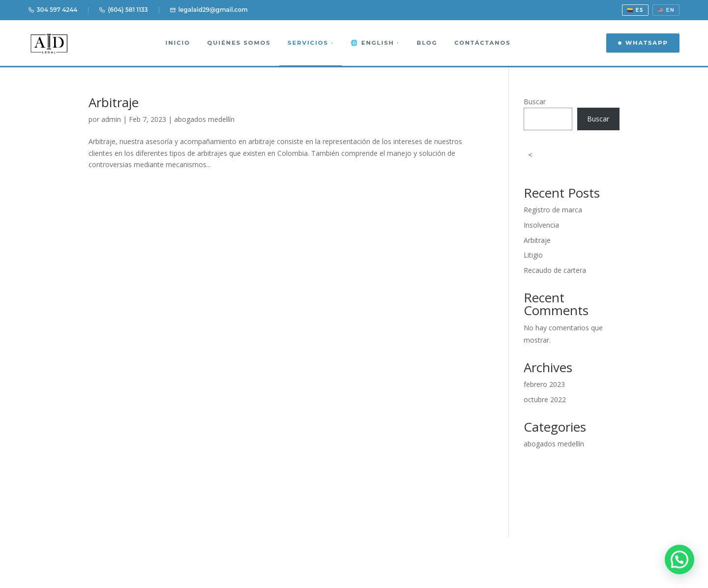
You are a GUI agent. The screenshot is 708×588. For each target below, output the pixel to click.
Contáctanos (482, 43)
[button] (679, 559)
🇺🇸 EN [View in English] (666, 10)
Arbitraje (114, 102)
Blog (427, 43)
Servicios (311, 43)
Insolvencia (541, 225)
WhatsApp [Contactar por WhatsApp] (643, 43)
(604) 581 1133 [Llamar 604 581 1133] (123, 10)
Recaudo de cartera (555, 270)
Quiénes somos (239, 43)
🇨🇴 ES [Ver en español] (635, 10)
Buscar (535, 102)
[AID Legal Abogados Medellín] (49, 43)
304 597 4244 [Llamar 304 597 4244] (53, 10)
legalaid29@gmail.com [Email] (209, 10)
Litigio (533, 255)
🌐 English (375, 43)
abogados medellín (204, 119)
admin (111, 119)
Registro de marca (553, 210)
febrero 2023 (544, 384)
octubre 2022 (545, 399)
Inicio (178, 43)
